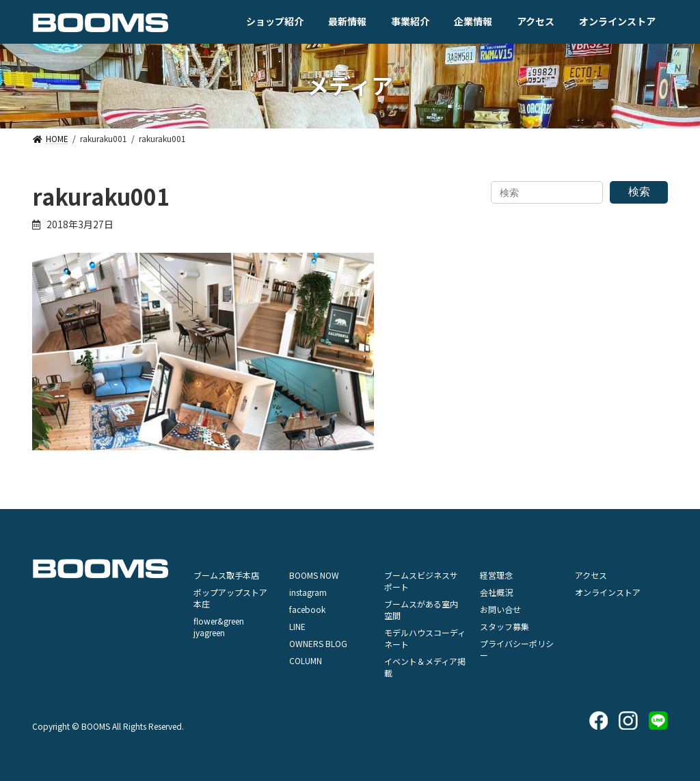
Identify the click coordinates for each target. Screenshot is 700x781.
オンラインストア (608, 592)
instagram (308, 592)
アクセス (591, 575)
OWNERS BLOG (318, 643)
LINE (297, 626)
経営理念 (496, 575)
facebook (307, 609)
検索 (639, 192)
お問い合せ (500, 609)
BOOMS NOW (314, 575)
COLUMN (306, 660)
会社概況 (496, 592)
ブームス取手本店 (226, 575)
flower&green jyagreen (219, 627)
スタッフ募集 (504, 626)
